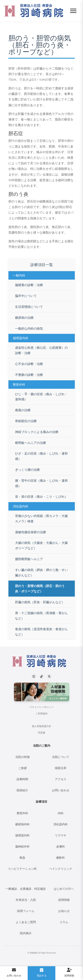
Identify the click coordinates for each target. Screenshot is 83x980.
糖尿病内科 (22, 824)
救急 (22, 858)
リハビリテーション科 (22, 869)
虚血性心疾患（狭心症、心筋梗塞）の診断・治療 (41, 350)
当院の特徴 (22, 757)
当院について (61, 757)
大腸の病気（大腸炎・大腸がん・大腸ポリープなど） (41, 545)
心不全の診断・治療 (29, 364)
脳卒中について (26, 296)
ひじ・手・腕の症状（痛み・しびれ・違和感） (41, 397)
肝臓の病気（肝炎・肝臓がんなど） (40, 602)
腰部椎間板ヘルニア (29, 559)
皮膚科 (61, 847)
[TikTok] (41, 676)
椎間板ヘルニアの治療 (31, 443)
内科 (61, 813)
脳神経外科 (22, 847)
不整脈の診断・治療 (29, 375)
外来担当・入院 (26, 900)
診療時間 (22, 779)
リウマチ (61, 835)
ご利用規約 (41, 713)
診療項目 (42, 802)
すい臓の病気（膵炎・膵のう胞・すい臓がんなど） (41, 572)
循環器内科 (22, 835)
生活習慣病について (29, 307)
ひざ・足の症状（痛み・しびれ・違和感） (41, 456)
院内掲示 (26, 933)
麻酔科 (61, 858)
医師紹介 (22, 790)
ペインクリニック (61, 869)
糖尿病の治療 (24, 318)
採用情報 (64, 900)
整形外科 (22, 813)
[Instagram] (34, 676)
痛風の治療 (23, 410)
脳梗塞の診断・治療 (29, 285)
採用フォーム (26, 911)
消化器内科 (61, 824)
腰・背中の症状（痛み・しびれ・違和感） (41, 483)
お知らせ (64, 911)
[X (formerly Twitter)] (49, 676)
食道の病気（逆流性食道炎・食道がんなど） (41, 632)
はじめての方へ (64, 889)
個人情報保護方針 (42, 726)
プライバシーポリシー (42, 707)
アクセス (61, 779)
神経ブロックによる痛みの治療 (37, 432)
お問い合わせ (61, 790)
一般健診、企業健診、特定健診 (26, 889)
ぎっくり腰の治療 (27, 470)
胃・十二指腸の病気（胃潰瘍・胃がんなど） (41, 616)
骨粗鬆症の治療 (26, 421)
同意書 (41, 733)
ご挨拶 (22, 768)
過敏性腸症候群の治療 (31, 532)
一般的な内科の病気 (29, 328)
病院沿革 (61, 768)
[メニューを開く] (73, 11)
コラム (64, 922)
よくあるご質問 (26, 922)
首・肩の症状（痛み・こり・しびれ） (41, 496)
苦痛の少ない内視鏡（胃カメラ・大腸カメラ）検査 (41, 518)
